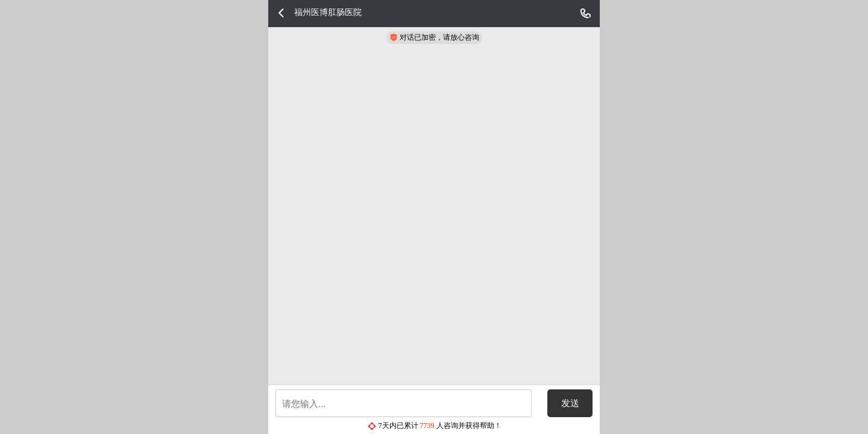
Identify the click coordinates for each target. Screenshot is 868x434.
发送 (570, 403)
